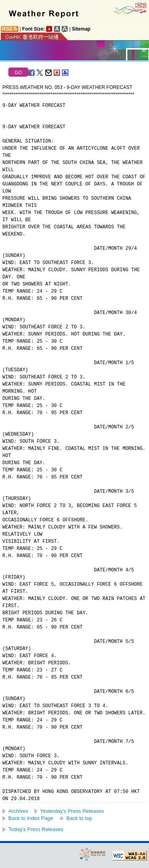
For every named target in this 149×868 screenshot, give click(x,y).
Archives (18, 811)
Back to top (79, 818)
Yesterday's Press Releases (72, 811)
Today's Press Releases (36, 829)
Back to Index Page (31, 818)
